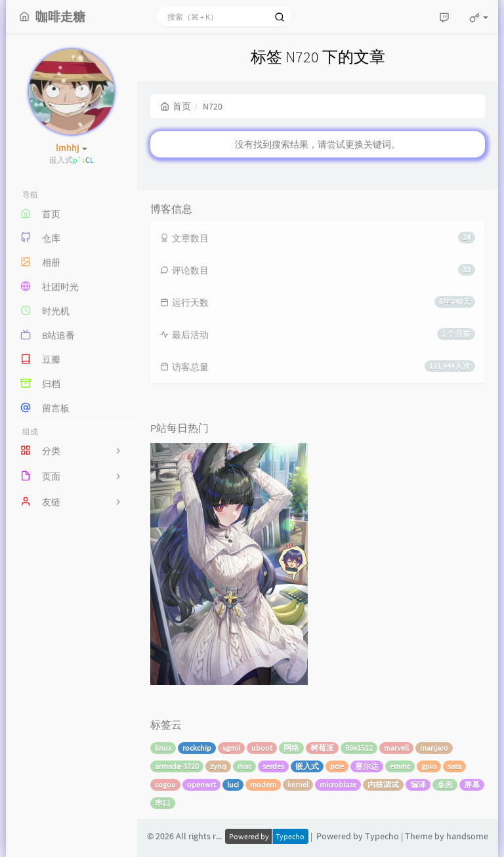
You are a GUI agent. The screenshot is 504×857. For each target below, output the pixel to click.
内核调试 (383, 784)
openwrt (201, 784)
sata (454, 766)
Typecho (382, 836)
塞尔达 (367, 766)
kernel (298, 784)
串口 (163, 803)
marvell (396, 748)
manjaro (434, 748)
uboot (262, 748)
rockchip (197, 748)
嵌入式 (307, 766)
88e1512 (359, 748)
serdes (273, 766)
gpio (429, 766)
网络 (291, 748)
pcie (337, 766)
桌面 (445, 784)
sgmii (231, 748)
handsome (467, 836)
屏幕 (472, 784)
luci (233, 784)
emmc (400, 766)
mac (244, 766)
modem (263, 784)
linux (163, 748)
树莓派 (322, 748)
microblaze (338, 784)
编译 (418, 784)
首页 (176, 106)
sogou (165, 784)
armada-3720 (177, 766)
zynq (218, 766)
